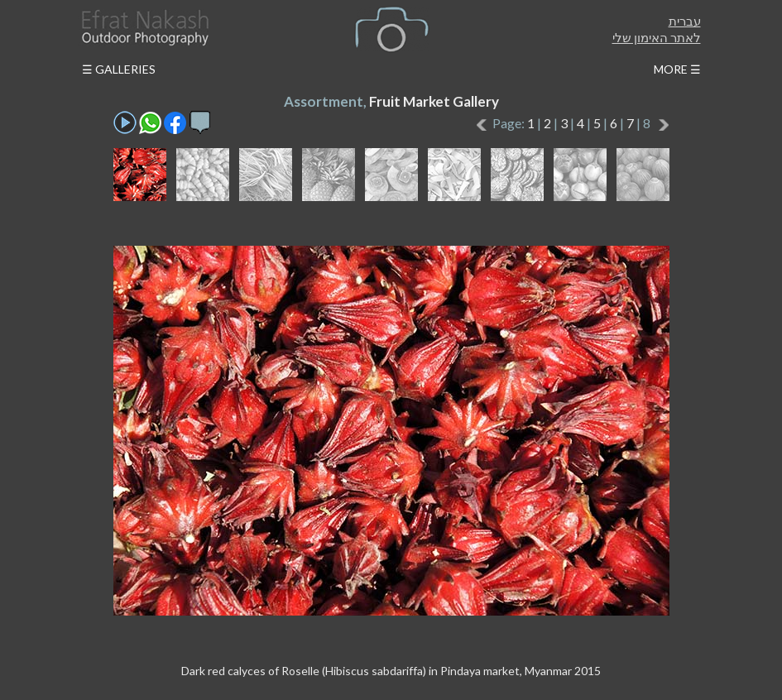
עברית (685, 21)
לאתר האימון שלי (657, 37)
